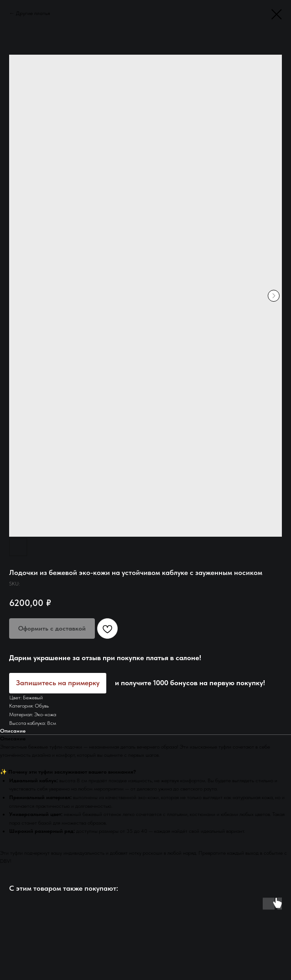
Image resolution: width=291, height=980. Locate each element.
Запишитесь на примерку (58, 683)
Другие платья (33, 13)
